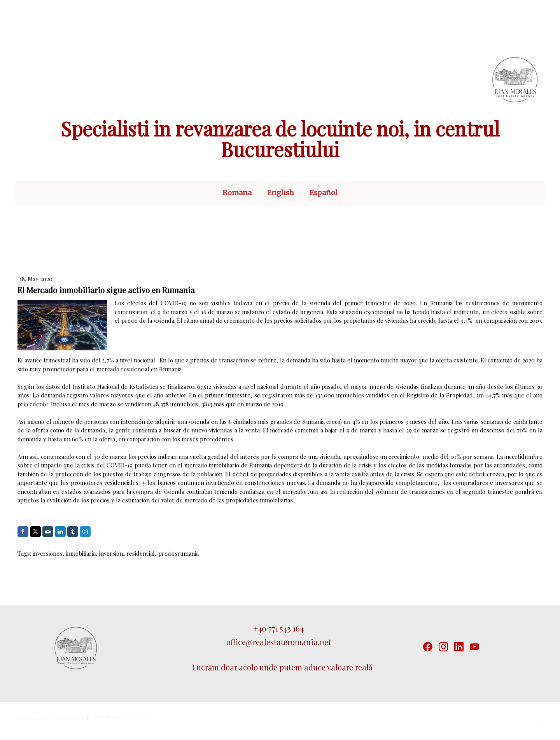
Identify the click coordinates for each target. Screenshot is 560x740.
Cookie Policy (70, 717)
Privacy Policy (33, 717)
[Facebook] (428, 647)
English (281, 193)
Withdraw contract (120, 717)
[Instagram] (443, 647)
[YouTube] (474, 647)
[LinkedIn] (459, 647)
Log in (537, 726)
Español (324, 193)
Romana (237, 193)
